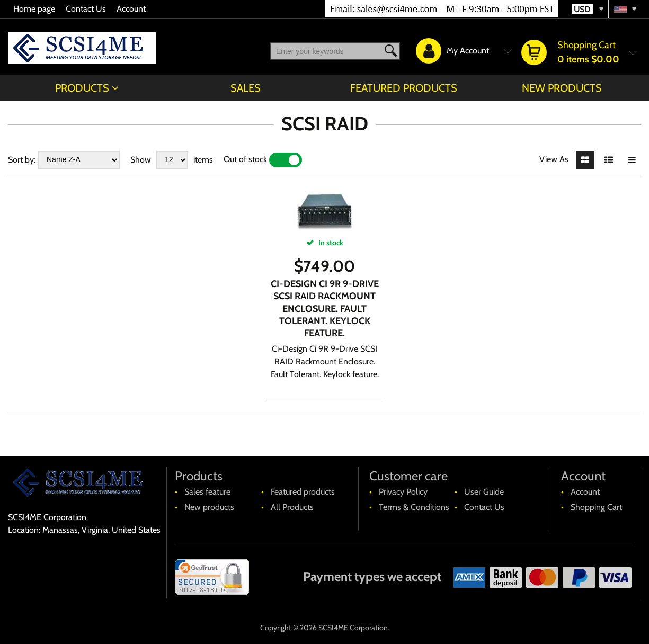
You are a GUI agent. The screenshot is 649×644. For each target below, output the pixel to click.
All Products (292, 507)
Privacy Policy (403, 492)
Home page (34, 9)
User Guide (484, 492)
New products (562, 88)
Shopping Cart (596, 507)
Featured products (404, 88)
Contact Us (86, 9)
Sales (246, 88)
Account (131, 9)
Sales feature (207, 492)
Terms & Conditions (414, 507)
